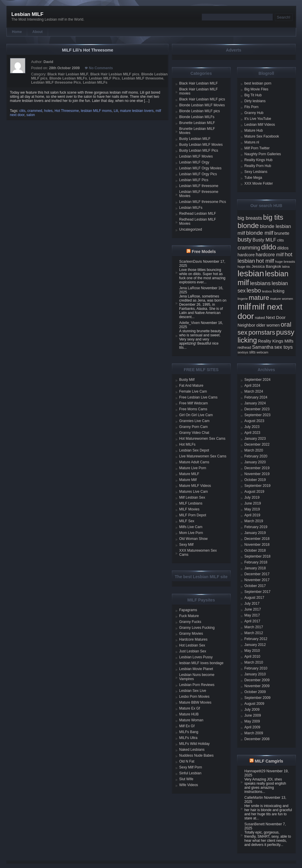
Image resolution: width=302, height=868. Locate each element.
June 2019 (253, 503)
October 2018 (255, 550)
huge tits (244, 266)
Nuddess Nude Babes (197, 755)
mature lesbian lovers (137, 111)
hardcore (246, 255)
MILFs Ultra (188, 738)
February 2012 (256, 639)
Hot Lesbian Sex (192, 645)
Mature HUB (189, 714)
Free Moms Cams (193, 409)
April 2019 (252, 515)
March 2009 (254, 733)
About (38, 32)
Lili (116, 111)
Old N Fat (187, 761)
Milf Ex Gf (187, 726)
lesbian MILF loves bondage (201, 663)
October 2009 (255, 692)
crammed (35, 111)
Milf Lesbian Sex (192, 497)
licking (279, 291)
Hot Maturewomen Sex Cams (202, 439)
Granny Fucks (190, 622)
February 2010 (256, 668)
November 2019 (257, 474)
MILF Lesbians (191, 503)
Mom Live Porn (191, 533)
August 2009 (254, 704)
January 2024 (255, 403)
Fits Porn (252, 107)
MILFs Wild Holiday (195, 744)
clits (23, 111)
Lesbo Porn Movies (195, 697)
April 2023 (252, 433)
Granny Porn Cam (194, 427)
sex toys (283, 347)
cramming (249, 248)
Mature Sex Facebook (262, 136)
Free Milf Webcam (194, 403)
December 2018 (257, 539)
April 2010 (252, 657)
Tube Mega (253, 178)
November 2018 (257, 545)
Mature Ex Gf (190, 708)
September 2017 (258, 592)
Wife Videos (189, 785)
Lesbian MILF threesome (143, 78)
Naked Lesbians (192, 750)
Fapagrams (188, 610)
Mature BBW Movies (195, 702)
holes (49, 111)
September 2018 (258, 556)
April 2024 (252, 386)
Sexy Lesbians (256, 172)
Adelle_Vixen (190, 323)
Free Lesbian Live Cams (198, 397)
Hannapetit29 (255, 771)
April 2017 (252, 621)
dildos (283, 248)
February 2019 (256, 527)
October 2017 (255, 586)
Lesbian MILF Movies (196, 156)
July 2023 (252, 427)
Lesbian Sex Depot (194, 450)
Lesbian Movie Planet (196, 669)
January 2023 (255, 439)
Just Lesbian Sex (193, 651)
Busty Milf (187, 380)
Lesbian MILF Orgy (194, 162)
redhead (244, 348)
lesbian (251, 273)
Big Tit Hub (253, 95)
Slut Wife (186, 779)
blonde (248, 225)
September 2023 (258, 415)
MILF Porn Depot (193, 515)
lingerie (243, 299)
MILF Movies (189, 509)
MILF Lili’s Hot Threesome (88, 50)
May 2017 (252, 615)
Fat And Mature (191, 386)
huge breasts (285, 261)
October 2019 (255, 480)
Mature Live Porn (193, 468)
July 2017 (252, 604)
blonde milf (260, 233)
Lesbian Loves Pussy (196, 657)
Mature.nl (252, 142)
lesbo (254, 290)
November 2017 (257, 580)
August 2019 (254, 492)
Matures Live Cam (194, 492)
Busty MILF (264, 240)
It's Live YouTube (258, 119)
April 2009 (252, 727)
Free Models (204, 252)
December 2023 (257, 409)
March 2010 (254, 662)
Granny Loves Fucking (197, 628)
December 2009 (257, 680)
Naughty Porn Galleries (263, 154)
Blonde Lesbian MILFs (68, 78)
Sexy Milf (187, 545)
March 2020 (254, 450)
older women (268, 325)
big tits (273, 217)
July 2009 (252, 710)
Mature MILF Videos (195, 486)
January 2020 (255, 462)
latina (286, 267)
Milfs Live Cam (191, 527)
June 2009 (253, 715)
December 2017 (257, 574)
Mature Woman (191, 720)
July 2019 (252, 497)
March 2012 (254, 633)
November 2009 (257, 686)
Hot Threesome (67, 111)
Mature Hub (254, 130)
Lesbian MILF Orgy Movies (200, 168)
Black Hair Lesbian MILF (68, 74)
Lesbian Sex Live (193, 691)
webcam (262, 352)
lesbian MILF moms (96, 111)
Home (17, 32)
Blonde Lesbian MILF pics (200, 111)
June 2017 (253, 609)
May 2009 (252, 721)
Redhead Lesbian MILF (198, 214)
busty (245, 239)
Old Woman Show (194, 539)
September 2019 (258, 486)
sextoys (243, 352)
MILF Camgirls (269, 761)
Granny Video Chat (194, 433)
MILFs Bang (189, 732)
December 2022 (257, 444)
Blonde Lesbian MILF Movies (202, 105)
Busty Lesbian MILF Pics (199, 151)
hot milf (265, 261)
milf (244, 306)
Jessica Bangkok (266, 266)
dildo (269, 247)
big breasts (250, 218)
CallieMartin (254, 798)
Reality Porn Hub (258, 166)
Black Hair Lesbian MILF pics (115, 74)
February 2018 (256, 562)
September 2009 (258, 698)
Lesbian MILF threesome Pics (56, 82)
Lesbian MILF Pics (105, 78)
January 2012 (255, 645)
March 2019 (254, 521)
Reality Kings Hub (258, 160)
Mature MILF (189, 474)
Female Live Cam (193, 391)
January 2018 (255, 568)
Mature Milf (188, 480)
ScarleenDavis (191, 262)
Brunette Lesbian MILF (197, 123)
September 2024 (258, 380)
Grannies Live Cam (195, 421)
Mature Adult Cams (194, 462)
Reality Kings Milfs (276, 341)
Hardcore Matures (193, 639)
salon (31, 115)
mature (259, 298)
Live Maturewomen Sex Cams (203, 456)
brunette (282, 233)
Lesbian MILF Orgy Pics (198, 174)
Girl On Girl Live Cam (196, 415)
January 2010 (255, 674)
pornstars (262, 332)
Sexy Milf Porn (191, 767)
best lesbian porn (258, 83)
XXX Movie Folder (259, 183)
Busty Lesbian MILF (195, 139)
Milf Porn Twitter (257, 148)
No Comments (101, 68)
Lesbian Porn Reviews (197, 685)
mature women (282, 299)
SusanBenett (255, 824)
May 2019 (252, 509)
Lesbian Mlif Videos (260, 125)
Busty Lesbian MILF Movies (201, 145)
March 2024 (254, 391)
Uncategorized (191, 229)
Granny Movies (191, 634)
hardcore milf (270, 254)
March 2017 (254, 627)
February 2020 (256, 456)
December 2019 (257, 468)
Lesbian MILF (28, 14)
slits (252, 352)
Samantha (263, 347)
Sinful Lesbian (190, 773)
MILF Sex (187, 521)
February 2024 (256, 397)
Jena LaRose (190, 288)
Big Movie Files (256, 89)
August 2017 (254, 598)
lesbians (260, 283)
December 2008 (257, 739)
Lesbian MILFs (95, 82)
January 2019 (255, 533)
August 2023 (254, 421)
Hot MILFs (187, 444)
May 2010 (252, 651)
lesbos (267, 291)
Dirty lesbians (255, 101)
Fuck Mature (189, 616)
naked (260, 318)
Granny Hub (254, 113)
